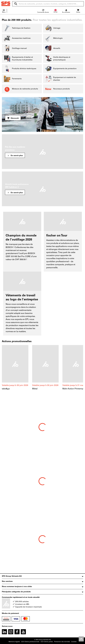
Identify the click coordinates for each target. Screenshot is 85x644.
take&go (6, 389)
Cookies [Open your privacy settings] (74, 642)
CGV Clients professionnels (30, 642)
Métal (35, 389)
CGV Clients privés (47, 642)
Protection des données (62, 642)
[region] (42, 370)
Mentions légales (14, 642)
